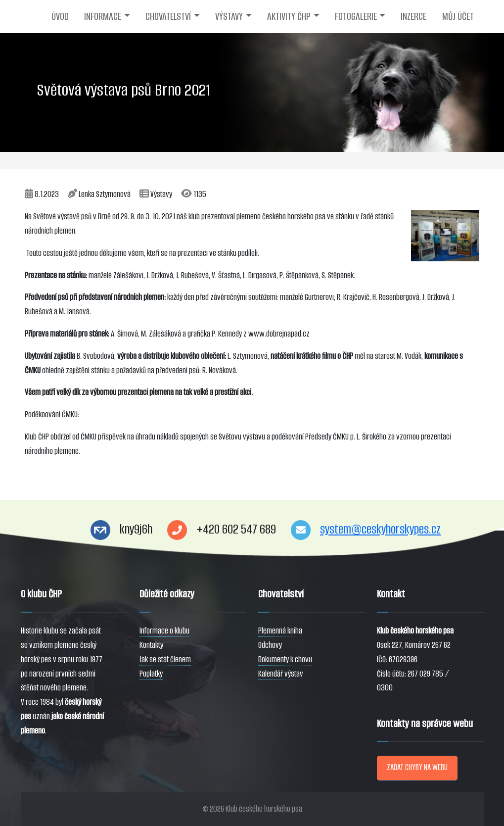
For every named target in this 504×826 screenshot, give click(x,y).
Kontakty (151, 645)
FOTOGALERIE (356, 16)
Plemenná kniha (280, 631)
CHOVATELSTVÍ (168, 16)
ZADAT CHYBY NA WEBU (417, 767)
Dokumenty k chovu (285, 659)
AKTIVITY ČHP (289, 16)
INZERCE (413, 16)
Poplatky (151, 674)
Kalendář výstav (281, 674)
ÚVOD (60, 16)
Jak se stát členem (165, 659)
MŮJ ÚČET (458, 16)
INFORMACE (103, 16)
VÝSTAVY (229, 16)
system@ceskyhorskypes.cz (380, 529)
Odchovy (270, 645)
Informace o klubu (164, 631)
